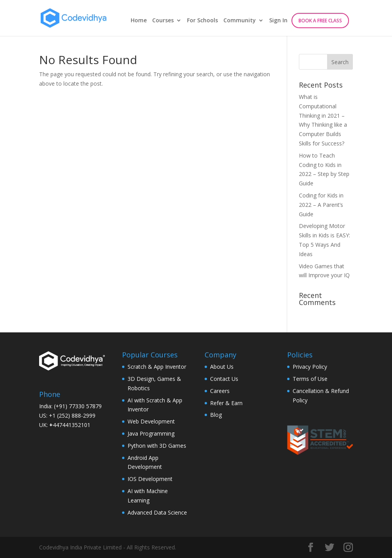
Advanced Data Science (157, 512)
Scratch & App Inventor (157, 367)
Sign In (278, 21)
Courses (163, 21)
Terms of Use (310, 379)
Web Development (151, 421)
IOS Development (150, 479)
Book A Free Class (320, 21)
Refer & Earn (226, 403)
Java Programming (151, 433)
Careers (220, 391)
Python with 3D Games (157, 446)
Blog (216, 415)
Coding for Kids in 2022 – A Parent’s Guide (321, 205)
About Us (222, 367)
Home (139, 21)
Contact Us (224, 379)
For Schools (202, 21)
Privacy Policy (310, 367)
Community (240, 21)
